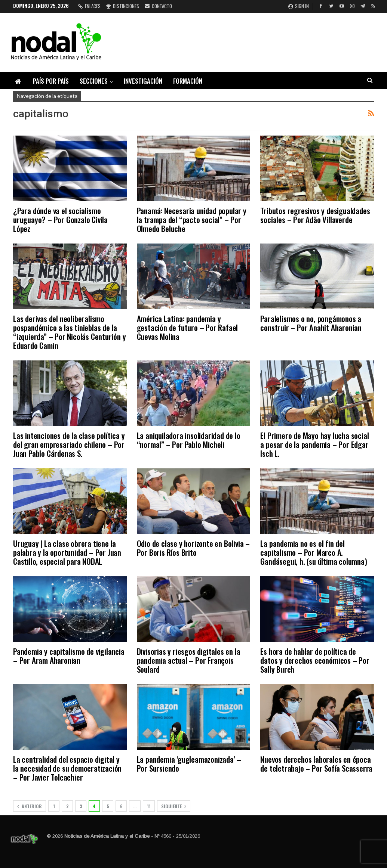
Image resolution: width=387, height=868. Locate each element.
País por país (51, 81)
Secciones (94, 81)
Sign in (299, 6)
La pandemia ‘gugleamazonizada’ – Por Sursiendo (189, 764)
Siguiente (174, 806)
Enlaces (89, 6)
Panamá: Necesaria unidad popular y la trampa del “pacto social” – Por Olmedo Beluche (192, 219)
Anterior (30, 806)
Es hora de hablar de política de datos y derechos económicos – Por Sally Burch (315, 660)
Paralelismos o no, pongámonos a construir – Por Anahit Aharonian (311, 323)
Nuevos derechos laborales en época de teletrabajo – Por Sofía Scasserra (316, 764)
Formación (188, 81)
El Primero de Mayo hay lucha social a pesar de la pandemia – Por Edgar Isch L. (314, 444)
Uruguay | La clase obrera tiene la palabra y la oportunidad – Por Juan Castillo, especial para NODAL (67, 552)
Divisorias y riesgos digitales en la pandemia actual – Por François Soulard (189, 660)
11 (149, 806)
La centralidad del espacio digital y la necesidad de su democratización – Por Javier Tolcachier (67, 768)
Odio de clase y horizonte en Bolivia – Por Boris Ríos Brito (193, 548)
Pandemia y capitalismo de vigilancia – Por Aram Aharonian (69, 656)
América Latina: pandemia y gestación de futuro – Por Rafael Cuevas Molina (188, 327)
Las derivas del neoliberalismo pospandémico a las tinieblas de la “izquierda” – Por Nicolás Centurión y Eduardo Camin (70, 332)
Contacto (158, 6)
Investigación (143, 81)
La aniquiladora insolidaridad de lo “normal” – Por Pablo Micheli (189, 440)
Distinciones (123, 6)
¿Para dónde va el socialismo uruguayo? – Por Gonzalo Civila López (60, 219)
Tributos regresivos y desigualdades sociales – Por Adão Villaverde (315, 215)
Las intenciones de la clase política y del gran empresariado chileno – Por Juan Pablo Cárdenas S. (69, 444)
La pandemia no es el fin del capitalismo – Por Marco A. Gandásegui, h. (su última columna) (314, 552)
